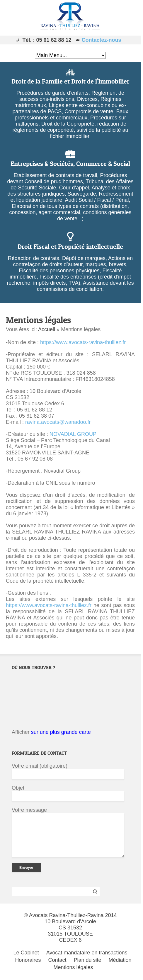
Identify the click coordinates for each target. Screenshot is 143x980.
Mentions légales (73, 967)
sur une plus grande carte (61, 732)
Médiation (120, 960)
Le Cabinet (26, 953)
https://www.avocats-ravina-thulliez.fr (83, 342)
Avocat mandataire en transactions (87, 953)
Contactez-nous (102, 40)
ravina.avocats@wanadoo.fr (58, 422)
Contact (57, 960)
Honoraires (28, 960)
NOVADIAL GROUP (73, 434)
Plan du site (88, 960)
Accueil (47, 329)
